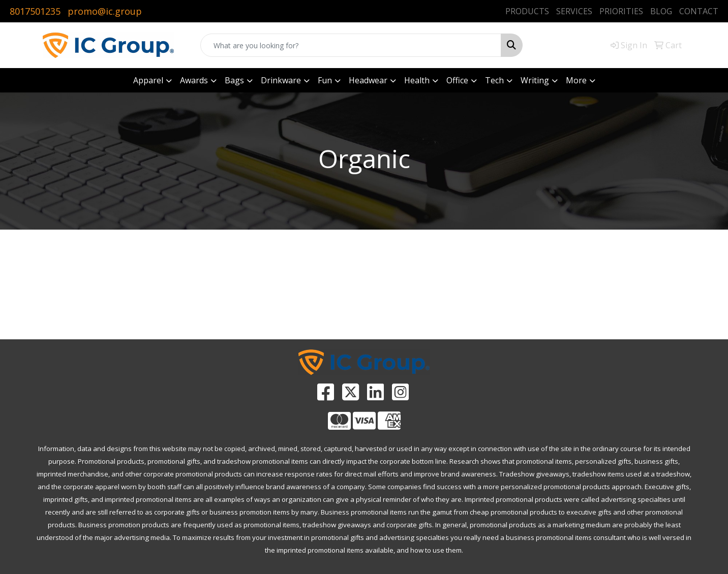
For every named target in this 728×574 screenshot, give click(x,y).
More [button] (576, 80)
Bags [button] (234, 80)
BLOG (661, 11)
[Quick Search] (351, 45)
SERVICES (574, 11)
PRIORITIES (621, 11)
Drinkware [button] (281, 80)
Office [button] (457, 80)
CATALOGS (455, 324)
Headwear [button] (368, 80)
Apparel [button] (148, 80)
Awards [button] (194, 80)
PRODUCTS (527, 11)
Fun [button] (325, 80)
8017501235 (35, 11)
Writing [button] (535, 80)
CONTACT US (637, 324)
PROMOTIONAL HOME (91, 324)
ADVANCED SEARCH (273, 324)
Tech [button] (494, 80)
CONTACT (699, 11)
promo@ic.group (105, 11)
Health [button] (417, 80)
